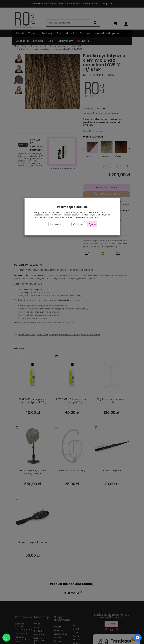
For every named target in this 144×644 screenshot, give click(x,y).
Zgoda (92, 224)
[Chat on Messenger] (138, 638)
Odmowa (78, 224)
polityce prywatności (90, 217)
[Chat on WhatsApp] (6, 638)
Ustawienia (56, 224)
